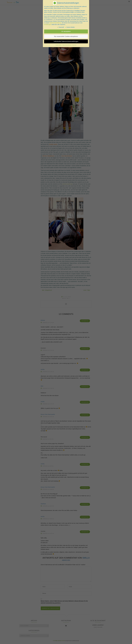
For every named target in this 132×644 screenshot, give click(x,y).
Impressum (74, 45)
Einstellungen (48, 24)
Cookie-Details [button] (59, 45)
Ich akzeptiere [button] (66, 31)
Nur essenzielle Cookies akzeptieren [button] (66, 36)
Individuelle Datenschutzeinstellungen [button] (66, 41)
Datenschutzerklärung (55, 22)
